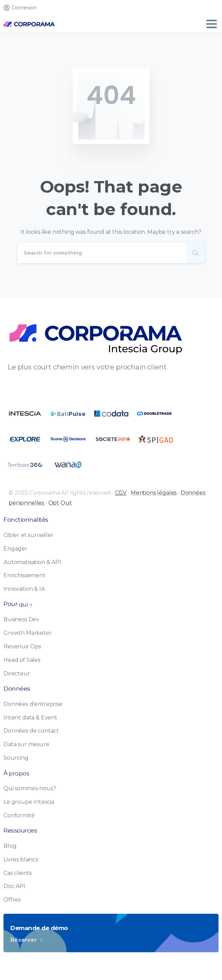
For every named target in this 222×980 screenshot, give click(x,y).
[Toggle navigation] (212, 24)
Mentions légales (154, 493)
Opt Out (60, 503)
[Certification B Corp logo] (25, 414)
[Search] (102, 253)
